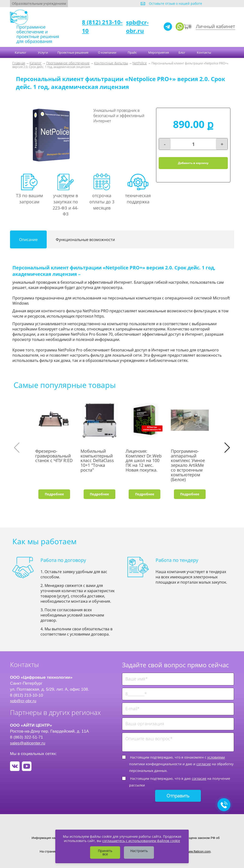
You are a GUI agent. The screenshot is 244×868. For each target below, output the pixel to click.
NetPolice (140, 63)
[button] (227, 448)
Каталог (21, 52)
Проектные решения (73, 52)
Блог (182, 52)
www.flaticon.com (198, 851)
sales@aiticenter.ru (28, 743)
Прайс (133, 52)
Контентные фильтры (111, 63)
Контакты (204, 52)
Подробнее (54, 494)
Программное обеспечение (68, 63)
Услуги (43, 52)
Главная (19, 63)
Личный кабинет (215, 26)
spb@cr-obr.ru (137, 26)
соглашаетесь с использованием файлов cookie (141, 841)
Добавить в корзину (193, 163)
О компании (107, 52)
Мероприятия (159, 52)
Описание (28, 240)
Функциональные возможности (85, 240)
